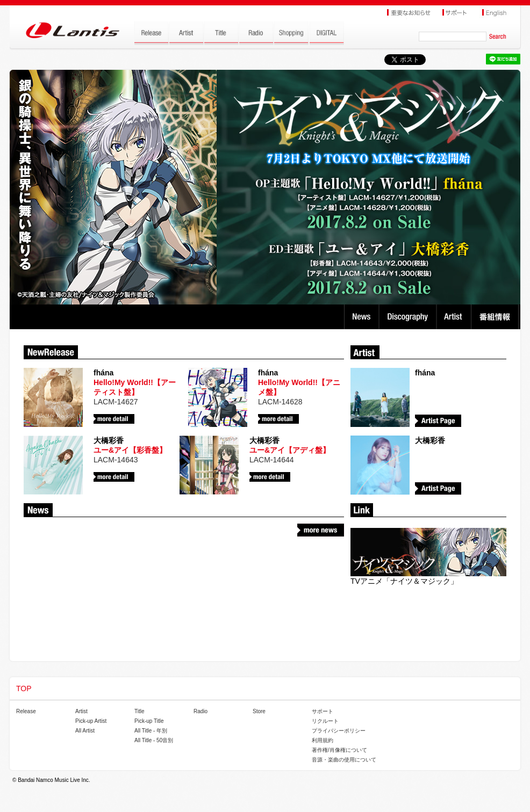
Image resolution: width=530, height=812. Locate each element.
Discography (409, 317)
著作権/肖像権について (339, 750)
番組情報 (496, 317)
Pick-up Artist (91, 721)
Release (26, 711)
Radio (200, 711)
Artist (455, 317)
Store (259, 711)
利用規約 (323, 740)
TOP (24, 688)
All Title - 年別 (151, 731)
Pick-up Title (149, 721)
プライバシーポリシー (339, 731)
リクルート (325, 721)
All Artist (85, 731)
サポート (323, 711)
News (361, 317)
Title (139, 711)
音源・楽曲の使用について (344, 760)
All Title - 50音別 (154, 740)
